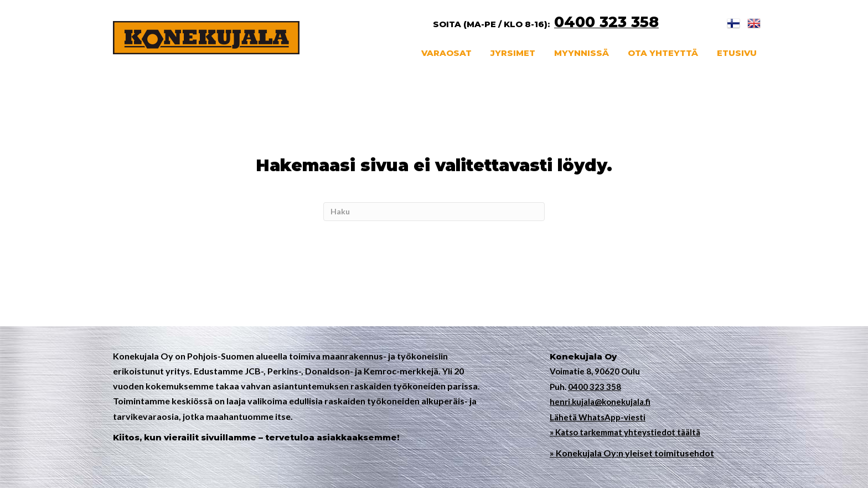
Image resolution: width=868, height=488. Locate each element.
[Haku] (434, 212)
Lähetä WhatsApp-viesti (598, 417)
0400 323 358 (595, 387)
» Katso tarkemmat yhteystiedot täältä (625, 432)
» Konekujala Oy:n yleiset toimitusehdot (632, 453)
